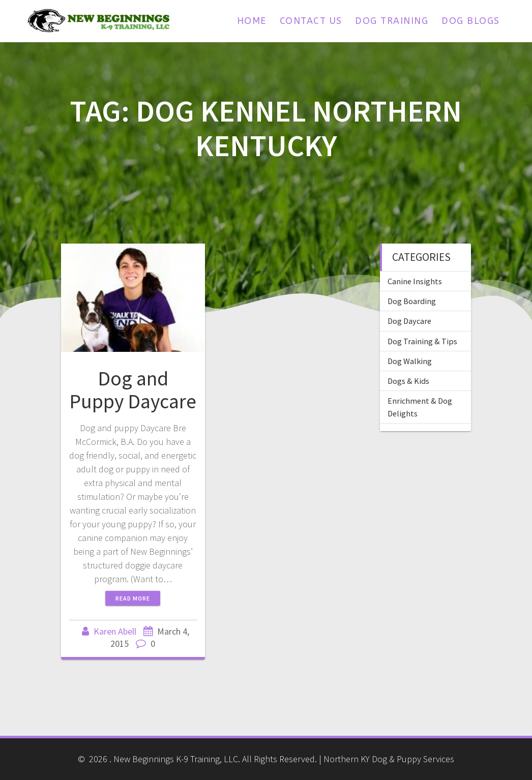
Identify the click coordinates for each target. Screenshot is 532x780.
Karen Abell (115, 631)
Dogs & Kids (408, 381)
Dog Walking (410, 361)
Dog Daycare (409, 321)
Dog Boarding (412, 301)
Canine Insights (415, 281)
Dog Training (392, 21)
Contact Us (311, 21)
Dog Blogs (471, 21)
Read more (133, 598)
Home (252, 21)
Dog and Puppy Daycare (133, 390)
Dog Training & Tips (422, 341)
